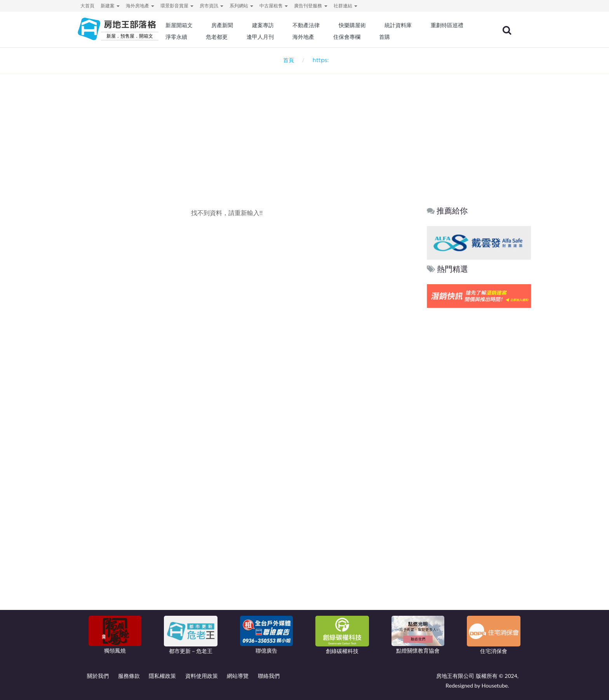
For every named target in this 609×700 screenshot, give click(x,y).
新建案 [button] (110, 6)
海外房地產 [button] (140, 6)
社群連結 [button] (345, 6)
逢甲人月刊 (335, 37)
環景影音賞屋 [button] (177, 6)
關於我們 (98, 676)
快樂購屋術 (374, 25)
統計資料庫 (419, 25)
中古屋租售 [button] (274, 6)
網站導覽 (238, 676)
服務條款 (129, 676)
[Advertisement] (304, 127)
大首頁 (87, 6)
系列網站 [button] (241, 6)
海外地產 (377, 37)
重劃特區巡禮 (210, 37)
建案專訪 (288, 25)
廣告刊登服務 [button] (311, 6)
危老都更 (293, 37)
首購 (455, 37)
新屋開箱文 (207, 25)
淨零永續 (254, 37)
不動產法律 (330, 25)
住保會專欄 (419, 37)
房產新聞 (249, 25)
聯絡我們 (269, 676)
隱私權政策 (162, 676)
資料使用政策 (202, 676)
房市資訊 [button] (211, 6)
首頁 (287, 60)
